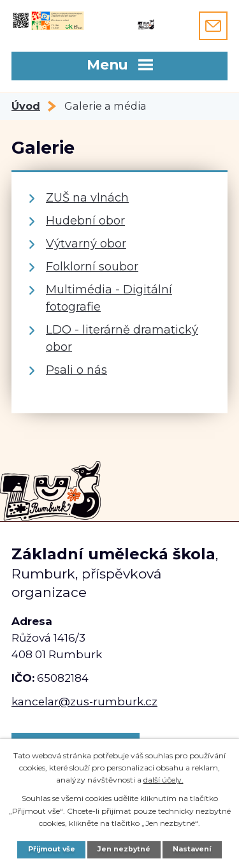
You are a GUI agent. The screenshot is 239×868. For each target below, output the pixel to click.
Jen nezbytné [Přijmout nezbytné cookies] (124, 849)
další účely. (163, 780)
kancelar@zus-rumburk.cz (84, 702)
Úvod (26, 106)
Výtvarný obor (86, 244)
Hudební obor (85, 221)
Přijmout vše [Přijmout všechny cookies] (52, 849)
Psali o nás (76, 370)
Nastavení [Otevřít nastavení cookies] (192, 849)
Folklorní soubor (92, 267)
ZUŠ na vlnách (87, 198)
